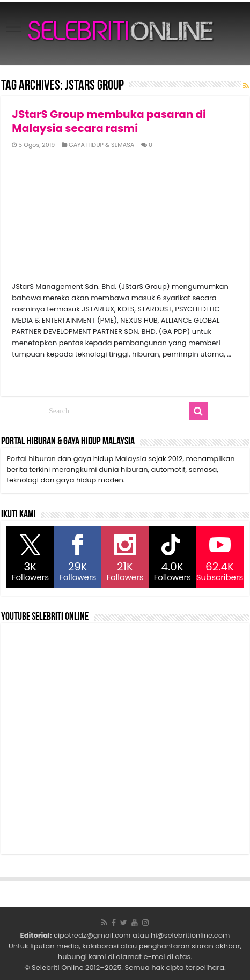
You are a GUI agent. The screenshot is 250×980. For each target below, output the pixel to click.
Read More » (35, 373)
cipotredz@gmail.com (92, 935)
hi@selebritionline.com (190, 935)
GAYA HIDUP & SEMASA (101, 145)
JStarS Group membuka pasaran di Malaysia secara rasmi (109, 121)
